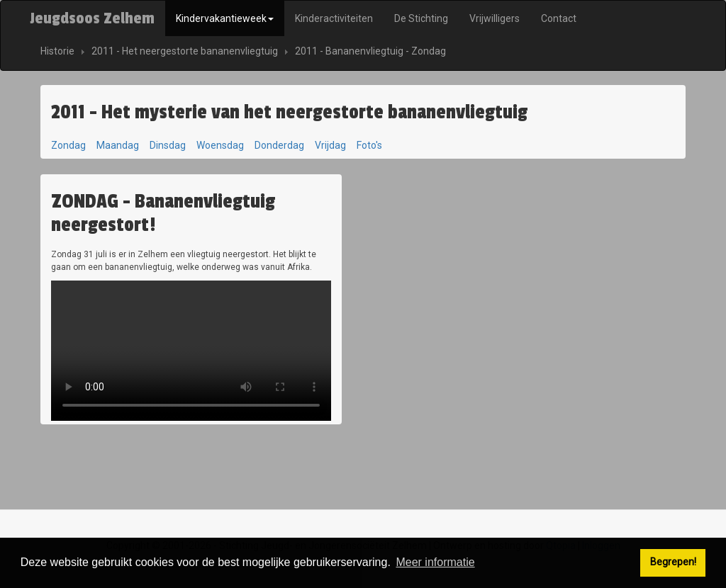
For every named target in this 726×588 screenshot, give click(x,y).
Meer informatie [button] (435, 562)
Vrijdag (330, 145)
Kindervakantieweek (225, 18)
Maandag (118, 145)
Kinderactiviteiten (334, 18)
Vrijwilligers (495, 18)
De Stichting (421, 18)
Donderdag (279, 145)
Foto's (369, 145)
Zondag (68, 145)
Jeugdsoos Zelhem (92, 18)
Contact (559, 18)
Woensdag (220, 145)
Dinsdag (168, 145)
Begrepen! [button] (673, 562)
